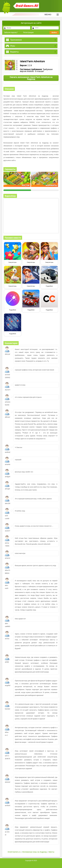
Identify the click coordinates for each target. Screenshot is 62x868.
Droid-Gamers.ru (14, 852)
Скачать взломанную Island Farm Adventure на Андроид (31, 78)
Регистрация (28, 32)
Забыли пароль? (11, 32)
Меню (52, 15)
